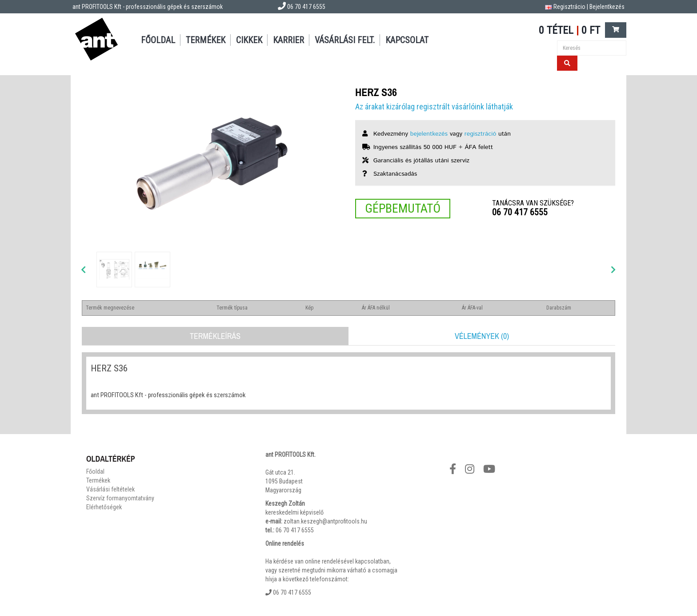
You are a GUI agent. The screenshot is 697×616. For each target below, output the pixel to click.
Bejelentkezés (607, 7)
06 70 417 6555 (520, 212)
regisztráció (481, 134)
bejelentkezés (429, 134)
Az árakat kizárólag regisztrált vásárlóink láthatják (434, 107)
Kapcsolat (407, 40)
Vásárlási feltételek (110, 489)
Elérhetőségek (104, 507)
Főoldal (158, 40)
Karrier (288, 40)
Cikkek (249, 40)
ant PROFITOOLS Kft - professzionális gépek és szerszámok (148, 7)
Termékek (206, 40)
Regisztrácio (569, 7)
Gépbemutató (403, 208)
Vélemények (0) (482, 336)
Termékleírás (215, 336)
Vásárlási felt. (345, 40)
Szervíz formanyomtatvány (120, 498)
